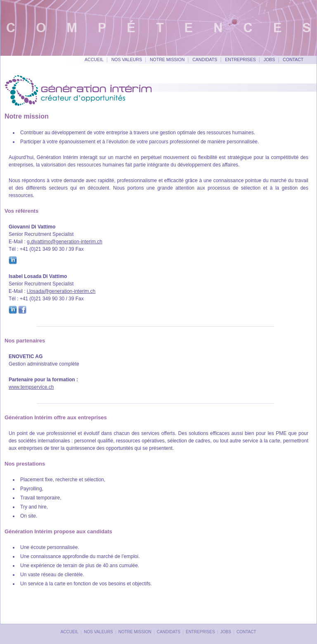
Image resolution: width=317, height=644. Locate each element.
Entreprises (240, 59)
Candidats (205, 59)
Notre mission (167, 59)
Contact (293, 59)
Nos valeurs (127, 59)
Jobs (270, 59)
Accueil (94, 59)
